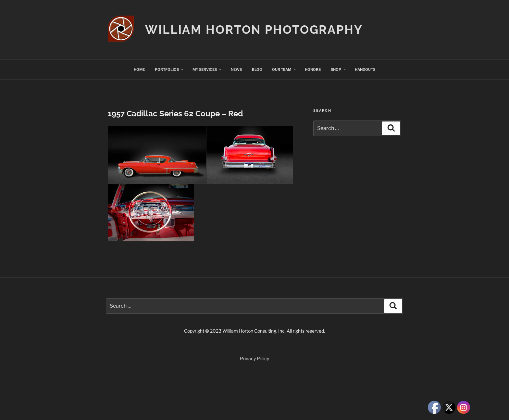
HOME (139, 70)
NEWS (236, 70)
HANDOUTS (365, 70)
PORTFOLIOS (169, 70)
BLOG (257, 70)
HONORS (313, 70)
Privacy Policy (255, 358)
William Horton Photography (254, 30)
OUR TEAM (284, 70)
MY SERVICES (207, 70)
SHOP (339, 70)
